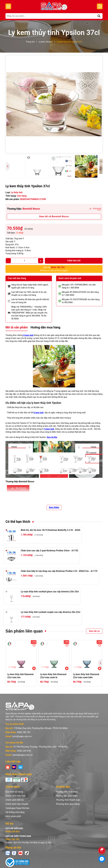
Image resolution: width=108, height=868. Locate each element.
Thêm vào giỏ (74, 261)
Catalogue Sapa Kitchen (17, 808)
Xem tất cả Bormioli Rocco (54, 216)
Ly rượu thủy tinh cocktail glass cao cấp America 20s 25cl (50, 592)
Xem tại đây (52, 437)
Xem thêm (54, 507)
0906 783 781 (24, 732)
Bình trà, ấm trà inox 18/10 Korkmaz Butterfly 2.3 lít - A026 (51, 530)
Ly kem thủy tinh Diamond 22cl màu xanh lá (53, 676)
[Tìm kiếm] (99, 16)
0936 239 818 (24, 751)
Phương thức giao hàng (68, 804)
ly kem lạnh (28, 335)
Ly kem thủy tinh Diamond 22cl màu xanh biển (86, 676)
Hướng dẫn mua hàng (67, 792)
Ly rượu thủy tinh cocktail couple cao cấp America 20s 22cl (51, 612)
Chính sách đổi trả (15, 800)
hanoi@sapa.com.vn (22, 755)
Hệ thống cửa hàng (15, 812)
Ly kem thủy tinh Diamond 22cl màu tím (20, 676)
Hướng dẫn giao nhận (67, 796)
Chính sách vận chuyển (17, 804)
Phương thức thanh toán (68, 800)
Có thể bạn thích (18, 522)
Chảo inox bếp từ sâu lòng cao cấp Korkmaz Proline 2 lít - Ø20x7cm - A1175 (59, 571)
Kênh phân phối (13, 816)
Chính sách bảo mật (15, 796)
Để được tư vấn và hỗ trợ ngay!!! (54, 269)
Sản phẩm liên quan (24, 631)
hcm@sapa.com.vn (22, 736)
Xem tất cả (94, 631)
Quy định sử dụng (14, 792)
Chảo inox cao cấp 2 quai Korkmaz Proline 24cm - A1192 (49, 551)
